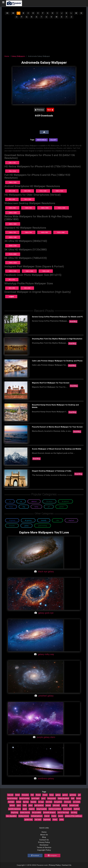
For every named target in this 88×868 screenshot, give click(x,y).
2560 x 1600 (13, 213)
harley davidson (63, 798)
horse (78, 798)
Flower (11, 507)
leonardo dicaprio (49, 812)
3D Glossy (12, 520)
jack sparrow (39, 805)
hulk (73, 798)
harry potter (52, 798)
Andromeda (42, 140)
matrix (54, 816)
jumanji (48, 805)
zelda (61, 819)
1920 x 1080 (61, 232)
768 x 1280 (28, 199)
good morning (12, 798)
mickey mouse (24, 816)
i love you (67, 802)
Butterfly (44, 520)
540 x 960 (27, 191)
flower (38, 795)
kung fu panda (42, 809)
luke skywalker (11, 816)
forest (45, 795)
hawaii (19, 802)
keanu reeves (25, 812)
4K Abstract (65, 501)
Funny (36, 507)
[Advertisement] (44, 36)
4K (13, 13)
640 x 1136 (12, 163)
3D (7, 13)
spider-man (28, 819)
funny (51, 795)
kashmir (77, 809)
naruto (61, 816)
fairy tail (10, 795)
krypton (32, 809)
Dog (24, 507)
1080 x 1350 (13, 271)
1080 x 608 (46, 271)
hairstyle (11, 802)
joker (30, 805)
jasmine (65, 805)
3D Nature (49, 501)
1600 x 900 (44, 232)
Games (61, 507)
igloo (19, 805)
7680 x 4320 (13, 263)
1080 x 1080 (29, 271)
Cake (57, 520)
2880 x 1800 (13, 224)
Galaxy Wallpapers (18, 56)
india (25, 805)
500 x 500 (27, 288)
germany (73, 795)
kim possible (37, 812)
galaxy (58, 795)
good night (35, 798)
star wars (38, 819)
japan (25, 809)
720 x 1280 (43, 191)
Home (7, 56)
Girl (49, 507)
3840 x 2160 (13, 246)
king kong (15, 812)
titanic (55, 819)
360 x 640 (12, 191)
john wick (56, 805)
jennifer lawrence (15, 809)
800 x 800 (12, 288)
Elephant (71, 520)
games (65, 795)
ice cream (77, 802)
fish (32, 795)
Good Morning (43, 526)
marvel (47, 816)
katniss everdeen (55, 809)
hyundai (33, 802)
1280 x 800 (12, 208)
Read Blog (73, 321)
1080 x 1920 (13, 182)
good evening (24, 798)
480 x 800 (12, 199)
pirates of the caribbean (74, 816)
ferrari (17, 795)
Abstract (34, 501)
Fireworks (12, 526)
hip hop (26, 802)
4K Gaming (28, 520)
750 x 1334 (12, 171)
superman (47, 819)
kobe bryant (67, 809)
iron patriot (58, 802)
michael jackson (37, 816)
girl (79, 795)
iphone (12, 805)
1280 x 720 (12, 232)
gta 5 (43, 798)
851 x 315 (12, 280)
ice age (41, 802)
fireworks (25, 795)
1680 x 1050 (45, 208)
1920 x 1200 (61, 208)
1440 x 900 (28, 208)
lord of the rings (63, 812)
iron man (49, 802)
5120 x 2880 (13, 254)
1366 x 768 (28, 232)
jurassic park (74, 805)
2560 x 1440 (13, 237)
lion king (74, 812)
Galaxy (53, 140)
